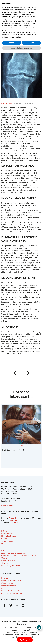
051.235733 (15, 523)
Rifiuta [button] (12, 43)
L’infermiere (7, 533)
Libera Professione (9, 536)
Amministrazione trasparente (14, 553)
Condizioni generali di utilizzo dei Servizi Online (24, 629)
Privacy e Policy (8, 560)
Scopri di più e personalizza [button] (21, 48)
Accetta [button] (31, 43)
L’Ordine (5, 531)
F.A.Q (4, 550)
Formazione (6, 578)
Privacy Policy (15, 518)
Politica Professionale (11, 591)
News (4, 544)
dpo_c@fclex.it (12, 520)
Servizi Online (7, 541)
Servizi (4, 539)
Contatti (5, 563)
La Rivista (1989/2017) (11, 565)
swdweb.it (29, 637)
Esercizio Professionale (11, 580)
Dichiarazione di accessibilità (27, 635)
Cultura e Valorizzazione (12, 593)
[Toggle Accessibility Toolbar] (39, 627)
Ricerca (4, 588)
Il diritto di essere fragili (13, 450)
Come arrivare (7, 505)
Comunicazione (8, 583)
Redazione (8, 103)
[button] (40, 4)
